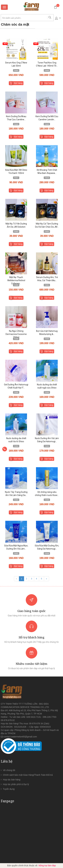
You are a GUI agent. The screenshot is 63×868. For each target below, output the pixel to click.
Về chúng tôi (9, 770)
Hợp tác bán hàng (12, 780)
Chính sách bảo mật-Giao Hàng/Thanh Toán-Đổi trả (28, 775)
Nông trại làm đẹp (47, 866)
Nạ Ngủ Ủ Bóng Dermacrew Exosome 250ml (16, 334)
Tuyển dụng (9, 789)
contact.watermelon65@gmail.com (20, 737)
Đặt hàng (18, 83)
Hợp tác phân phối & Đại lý (16, 784)
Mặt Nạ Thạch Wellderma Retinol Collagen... (16, 280)
